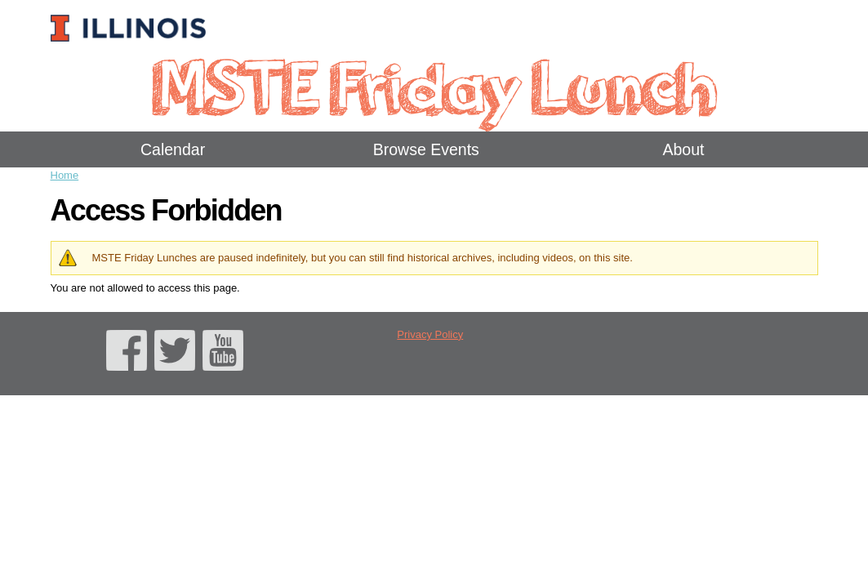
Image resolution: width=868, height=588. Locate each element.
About (683, 149)
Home (65, 175)
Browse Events (426, 149)
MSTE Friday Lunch (434, 85)
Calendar (173, 149)
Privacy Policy (430, 334)
